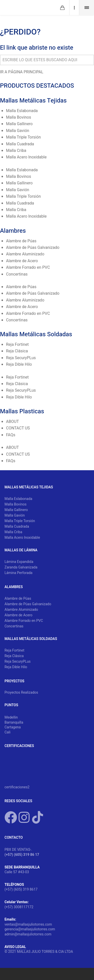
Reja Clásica (17, 351)
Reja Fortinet (17, 345)
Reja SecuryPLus (21, 358)
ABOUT (12, 422)
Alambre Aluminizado (25, 254)
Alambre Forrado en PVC (28, 267)
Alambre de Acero (22, 261)
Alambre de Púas (21, 241)
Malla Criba (16, 151)
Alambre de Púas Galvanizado (33, 248)
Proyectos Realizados (21, 693)
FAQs (11, 435)
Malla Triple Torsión (23, 137)
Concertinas (17, 274)
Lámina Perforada (18, 573)
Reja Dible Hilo (19, 364)
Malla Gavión (18, 131)
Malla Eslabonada (22, 111)
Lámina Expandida (19, 562)
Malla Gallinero (19, 124)
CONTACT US (18, 428)
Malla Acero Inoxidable (26, 157)
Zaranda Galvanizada (21, 567)
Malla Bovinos (19, 117)
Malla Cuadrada (20, 144)
